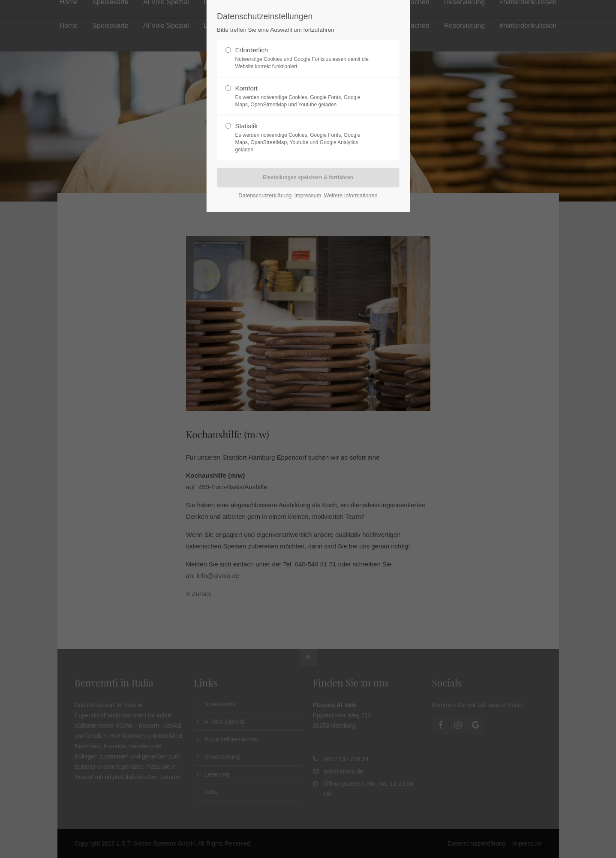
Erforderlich (304, 58)
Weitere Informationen (350, 195)
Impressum (308, 195)
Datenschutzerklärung (265, 195)
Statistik (304, 138)
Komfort (304, 96)
